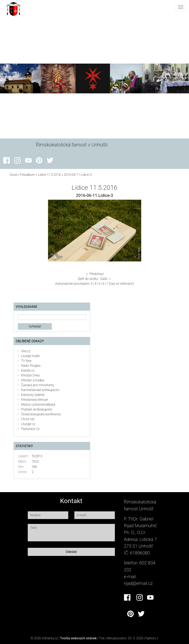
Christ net (28, 419)
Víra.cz (26, 351)
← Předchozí (94, 274)
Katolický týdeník (33, 395)
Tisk (102, 638)
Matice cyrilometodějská (38, 405)
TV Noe (26, 361)
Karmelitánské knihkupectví (40, 390)
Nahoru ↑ (152, 638)
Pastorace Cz (30, 429)
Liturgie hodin (31, 356)
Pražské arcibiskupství (37, 409)
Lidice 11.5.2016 (50, 175)
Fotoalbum (27, 175)
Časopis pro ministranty (38, 385)
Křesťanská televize (35, 400)
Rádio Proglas (31, 366)
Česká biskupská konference (41, 414)
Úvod (13, 175)
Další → (106, 279)
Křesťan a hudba (33, 380)
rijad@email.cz (138, 583)
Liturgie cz (28, 424)
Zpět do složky (88, 279)
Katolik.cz (28, 371)
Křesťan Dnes (30, 375)
